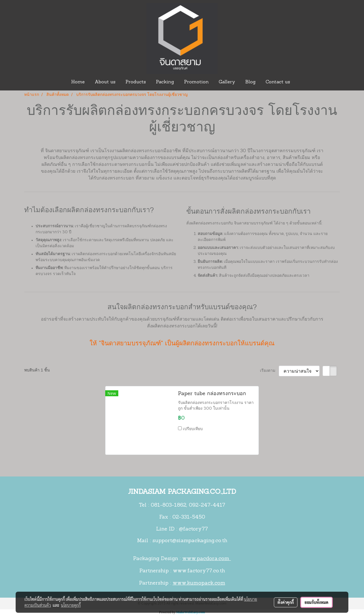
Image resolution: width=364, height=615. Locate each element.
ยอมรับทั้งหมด (317, 602)
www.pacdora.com (207, 559)
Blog (250, 82)
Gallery (227, 82)
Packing (165, 82)
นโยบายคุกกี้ (71, 605)
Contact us (278, 82)
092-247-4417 (207, 505)
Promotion (196, 82)
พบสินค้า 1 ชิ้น (37, 371)
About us (105, 82)
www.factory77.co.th (199, 571)
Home (78, 82)
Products (136, 82)
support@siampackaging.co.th (190, 541)
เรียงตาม (269, 371)
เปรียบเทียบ (193, 429)
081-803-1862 (168, 505)
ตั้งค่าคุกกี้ (286, 602)
